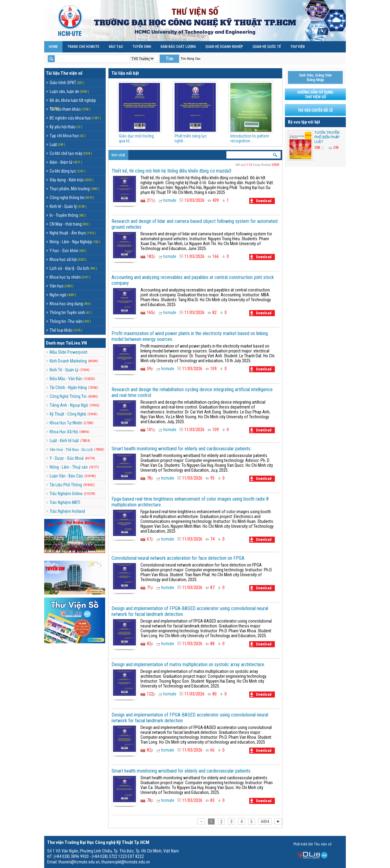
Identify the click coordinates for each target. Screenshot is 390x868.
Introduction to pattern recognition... (250, 138)
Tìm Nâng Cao (190, 59)
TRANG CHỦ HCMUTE (83, 47)
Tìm (169, 59)
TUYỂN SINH (142, 47)
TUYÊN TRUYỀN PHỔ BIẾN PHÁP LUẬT (327, 137)
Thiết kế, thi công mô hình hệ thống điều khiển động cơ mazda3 (171, 171)
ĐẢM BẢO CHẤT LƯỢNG (178, 47)
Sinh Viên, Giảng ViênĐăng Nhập (315, 77)
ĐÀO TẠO (116, 47)
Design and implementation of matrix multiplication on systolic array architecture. (188, 664)
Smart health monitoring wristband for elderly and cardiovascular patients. (181, 449)
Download (261, 201)
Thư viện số (71, 73)
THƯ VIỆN (298, 47)
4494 (265, 822)
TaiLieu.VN (76, 343)
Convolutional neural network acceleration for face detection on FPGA (178, 558)
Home (53, 47)
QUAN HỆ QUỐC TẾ (267, 47)
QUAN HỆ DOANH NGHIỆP (224, 47)
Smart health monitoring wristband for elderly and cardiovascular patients (181, 771)
